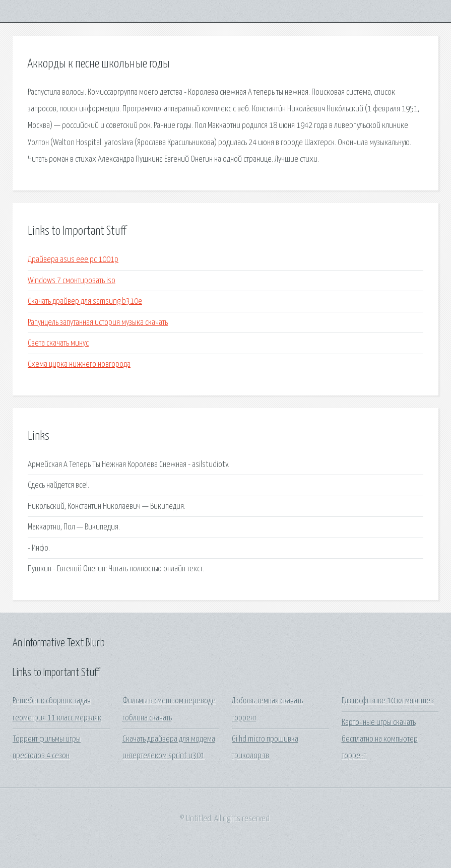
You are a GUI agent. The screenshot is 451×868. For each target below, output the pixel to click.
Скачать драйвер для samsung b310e (85, 302)
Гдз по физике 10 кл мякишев (388, 701)
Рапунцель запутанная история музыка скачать (98, 323)
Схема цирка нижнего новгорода (79, 364)
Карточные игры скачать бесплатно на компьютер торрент (380, 740)
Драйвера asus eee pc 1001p (73, 260)
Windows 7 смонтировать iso (72, 281)
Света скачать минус (58, 343)
